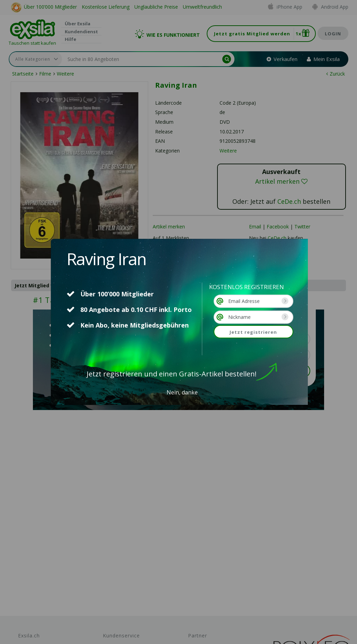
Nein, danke (182, 392)
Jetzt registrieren (253, 332)
